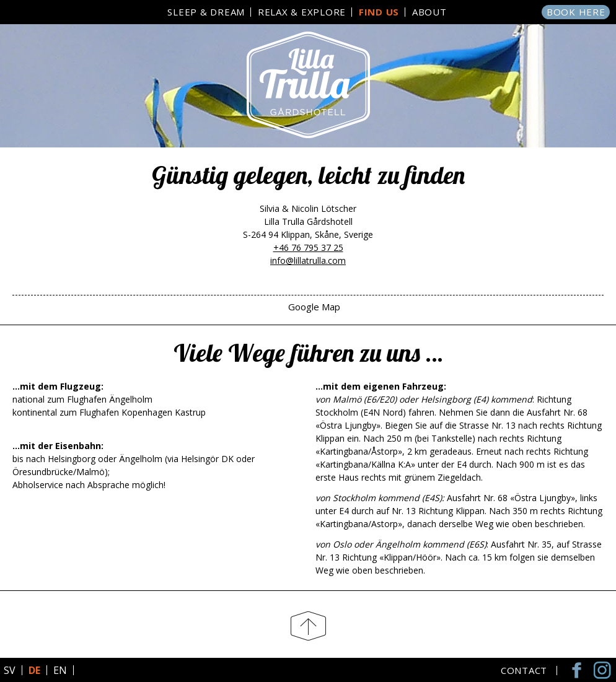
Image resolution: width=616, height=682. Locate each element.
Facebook (579, 670)
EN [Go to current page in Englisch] (60, 670)
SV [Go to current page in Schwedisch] (10, 670)
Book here (576, 12)
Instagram (604, 670)
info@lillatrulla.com (308, 260)
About (429, 12)
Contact (524, 671)
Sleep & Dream (206, 12)
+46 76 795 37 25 (308, 247)
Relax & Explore (302, 12)
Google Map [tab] (314, 307)
